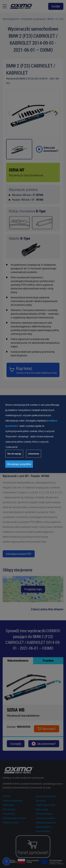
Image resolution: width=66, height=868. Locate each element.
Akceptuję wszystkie (19, 464)
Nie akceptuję (14, 454)
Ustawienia (34, 454)
